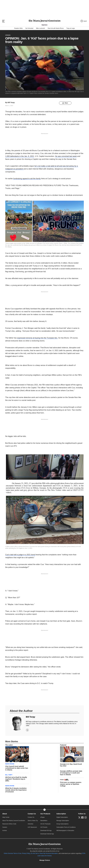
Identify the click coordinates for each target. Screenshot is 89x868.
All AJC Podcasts (45, 824)
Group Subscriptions (63, 824)
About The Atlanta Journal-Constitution (14, 821)
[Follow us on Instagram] (86, 817)
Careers (5, 827)
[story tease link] (17, 754)
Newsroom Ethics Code (9, 824)
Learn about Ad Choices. (45, 856)
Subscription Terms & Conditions (66, 827)
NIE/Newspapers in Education (65, 831)
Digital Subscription (62, 817)
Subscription (61, 814)
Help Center (6, 817)
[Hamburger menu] (3, 21)
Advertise (30, 824)
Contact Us (32, 814)
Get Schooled (29, 28)
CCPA (83, 853)
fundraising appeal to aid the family (27, 179)
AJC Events (44, 827)
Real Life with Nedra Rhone (56, 28)
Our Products (45, 814)
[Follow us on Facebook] (82, 817)
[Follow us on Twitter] (79, 817)
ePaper (43, 817)
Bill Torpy (11, 102)
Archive (5, 831)
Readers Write (18, 28)
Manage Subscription (63, 821)
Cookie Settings (45, 860)
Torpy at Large (71, 28)
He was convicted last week (66, 156)
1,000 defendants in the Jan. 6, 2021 (20, 156)
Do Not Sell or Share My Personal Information (44, 853)
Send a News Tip (33, 821)
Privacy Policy (26, 853)
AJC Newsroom (32, 827)
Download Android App (47, 834)
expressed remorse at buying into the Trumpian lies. (37, 338)
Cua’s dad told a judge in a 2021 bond (20, 555)
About (5, 814)
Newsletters (44, 821)
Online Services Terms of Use (12, 853)
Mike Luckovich (41, 28)
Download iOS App (46, 831)
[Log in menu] (84, 21)
